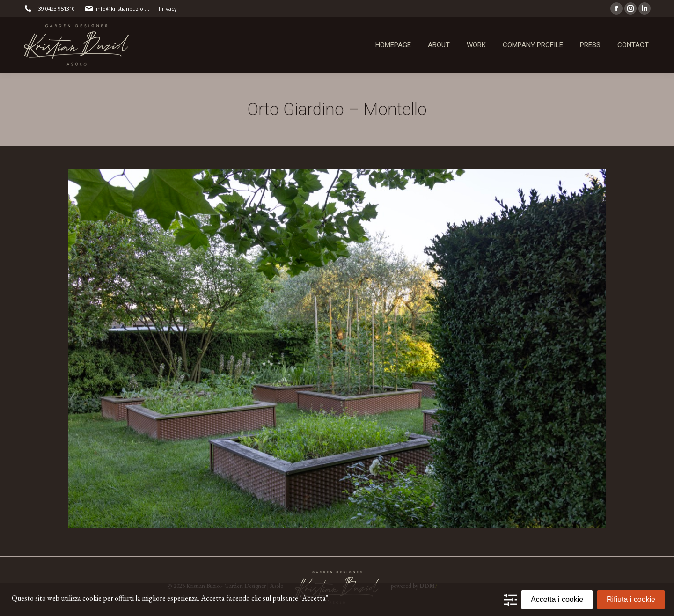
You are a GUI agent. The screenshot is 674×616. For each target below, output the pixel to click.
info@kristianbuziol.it (117, 9)
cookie (92, 598)
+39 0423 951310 (49, 9)
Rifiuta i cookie (631, 599)
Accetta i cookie (557, 599)
